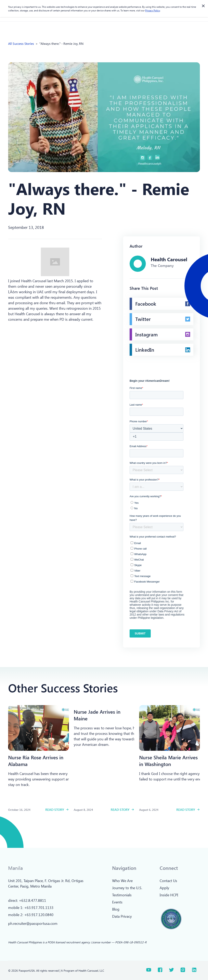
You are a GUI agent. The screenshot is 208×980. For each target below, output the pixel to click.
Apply (164, 888)
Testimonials (122, 895)
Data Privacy (122, 916)
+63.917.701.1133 (39, 908)
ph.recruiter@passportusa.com (33, 923)
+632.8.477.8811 (32, 900)
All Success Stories (21, 43)
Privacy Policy (153, 10)
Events (117, 902)
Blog (116, 909)
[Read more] (38, 728)
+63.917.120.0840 (39, 915)
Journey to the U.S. (127, 888)
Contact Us (168, 881)
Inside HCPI (169, 895)
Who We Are (122, 881)
